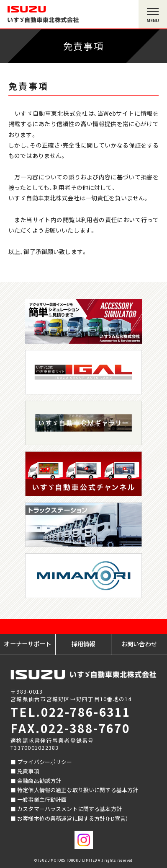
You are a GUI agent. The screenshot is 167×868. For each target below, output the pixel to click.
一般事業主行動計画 (42, 799)
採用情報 (83, 644)
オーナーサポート (27, 644)
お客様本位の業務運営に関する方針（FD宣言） (73, 818)
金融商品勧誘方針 (39, 781)
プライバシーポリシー (45, 762)
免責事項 (28, 771)
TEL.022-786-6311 (71, 712)
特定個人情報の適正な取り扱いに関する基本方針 (78, 790)
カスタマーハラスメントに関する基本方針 (69, 809)
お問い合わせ (139, 644)
